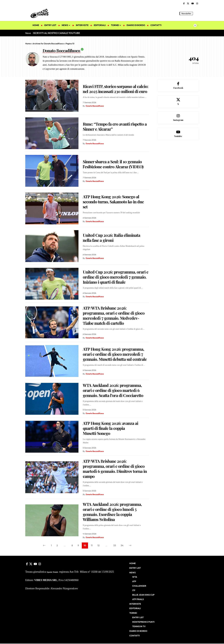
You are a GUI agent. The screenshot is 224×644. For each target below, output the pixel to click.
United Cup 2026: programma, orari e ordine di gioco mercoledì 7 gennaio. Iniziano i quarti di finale (116, 277)
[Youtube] (178, 134)
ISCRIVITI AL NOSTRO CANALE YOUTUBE (56, 33)
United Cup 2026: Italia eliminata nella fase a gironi (111, 238)
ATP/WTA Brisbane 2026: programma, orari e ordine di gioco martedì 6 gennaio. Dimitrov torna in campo (115, 469)
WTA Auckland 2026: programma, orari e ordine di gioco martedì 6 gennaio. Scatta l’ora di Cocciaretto (113, 390)
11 (92, 545)
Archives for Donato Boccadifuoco (48, 44)
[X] (188, 4)
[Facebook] (184, 4)
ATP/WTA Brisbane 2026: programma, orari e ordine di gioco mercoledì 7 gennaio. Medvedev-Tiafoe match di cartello (114, 316)
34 (122, 545)
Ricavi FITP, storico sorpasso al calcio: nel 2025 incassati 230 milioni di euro (116, 89)
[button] (197, 13)
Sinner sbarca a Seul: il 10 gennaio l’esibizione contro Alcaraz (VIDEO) (113, 164)
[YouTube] (193, 4)
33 (115, 545)
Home (28, 44)
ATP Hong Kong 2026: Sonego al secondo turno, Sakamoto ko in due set (113, 202)
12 (98, 545)
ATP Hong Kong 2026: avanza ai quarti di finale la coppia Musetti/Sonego (110, 428)
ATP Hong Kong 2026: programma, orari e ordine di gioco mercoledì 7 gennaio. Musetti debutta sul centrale (115, 354)
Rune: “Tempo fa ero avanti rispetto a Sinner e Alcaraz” (115, 126)
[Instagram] (197, 4)
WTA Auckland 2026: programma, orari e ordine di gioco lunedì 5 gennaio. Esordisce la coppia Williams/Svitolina (112, 512)
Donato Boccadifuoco (95, 106)
